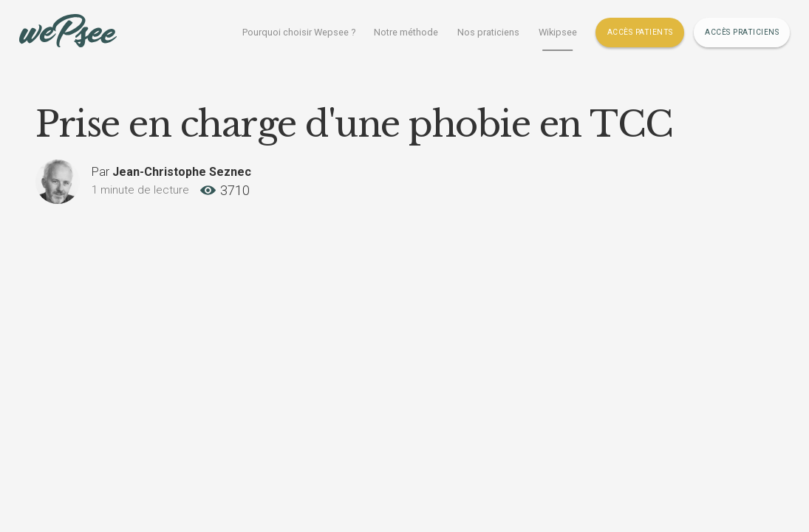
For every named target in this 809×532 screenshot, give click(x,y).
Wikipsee (558, 32)
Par (171, 172)
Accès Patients (640, 32)
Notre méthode (406, 32)
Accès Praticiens (742, 32)
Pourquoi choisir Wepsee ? (299, 32)
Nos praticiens (488, 32)
